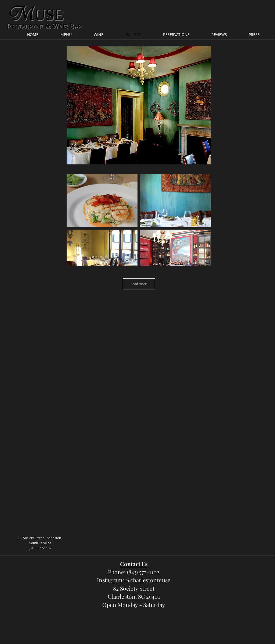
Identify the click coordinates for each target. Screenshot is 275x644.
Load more (139, 284)
